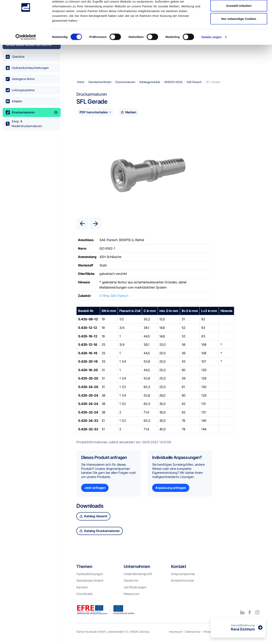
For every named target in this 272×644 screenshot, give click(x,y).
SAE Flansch (194, 82)
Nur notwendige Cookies (239, 36)
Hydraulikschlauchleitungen (27, 68)
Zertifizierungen (135, 588)
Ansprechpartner (183, 574)
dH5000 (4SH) (173, 82)
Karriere (82, 588)
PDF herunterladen (94, 113)
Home (81, 82)
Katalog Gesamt (93, 517)
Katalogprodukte (150, 82)
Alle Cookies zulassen (239, 10)
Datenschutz (193, 632)
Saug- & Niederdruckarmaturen (24, 124)
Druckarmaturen (32, 112)
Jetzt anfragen (95, 488)
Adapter (14, 101)
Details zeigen (211, 55)
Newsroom (132, 594)
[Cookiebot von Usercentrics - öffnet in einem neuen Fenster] (26, 55)
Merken (128, 113)
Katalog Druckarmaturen (100, 531)
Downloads (84, 594)
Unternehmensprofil (138, 574)
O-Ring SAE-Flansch (114, 296)
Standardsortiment (100, 82)
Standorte (131, 581)
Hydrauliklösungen (90, 574)
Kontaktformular (183, 581)
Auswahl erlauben (239, 24)
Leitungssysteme (20, 90)
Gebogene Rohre (20, 79)
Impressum (176, 632)
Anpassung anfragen (171, 488)
